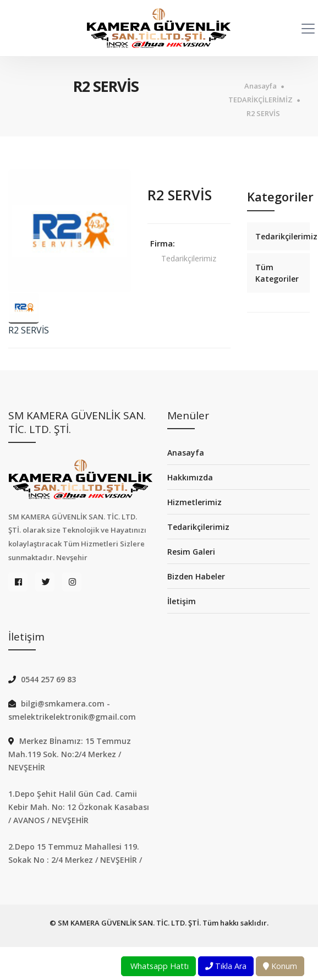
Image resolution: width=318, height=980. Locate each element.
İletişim (182, 601)
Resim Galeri (191, 552)
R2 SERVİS (263, 114)
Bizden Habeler (196, 576)
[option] (70, 231)
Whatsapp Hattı (158, 966)
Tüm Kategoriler (277, 273)
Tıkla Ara (226, 966)
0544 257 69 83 (48, 679)
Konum (280, 966)
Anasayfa (261, 86)
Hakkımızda (190, 477)
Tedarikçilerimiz (189, 258)
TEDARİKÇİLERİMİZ (261, 100)
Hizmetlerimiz (194, 502)
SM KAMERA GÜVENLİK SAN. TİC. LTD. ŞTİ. (129, 923)
